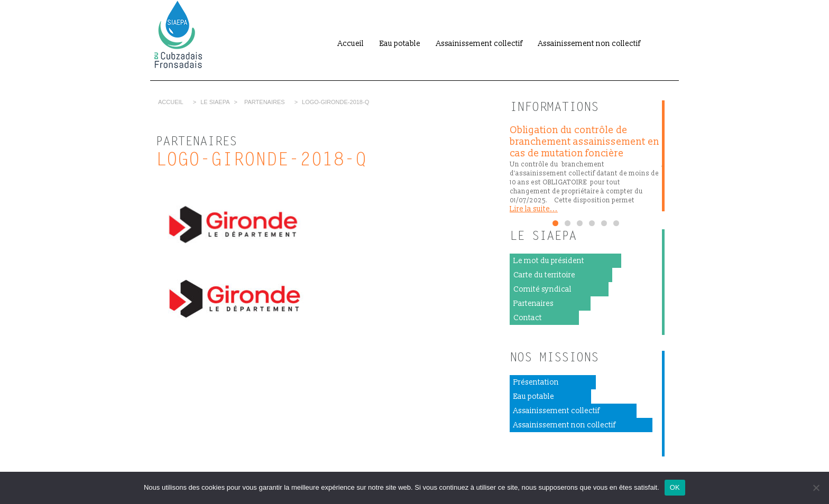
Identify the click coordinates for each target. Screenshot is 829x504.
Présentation (536, 382)
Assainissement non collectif (589, 44)
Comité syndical (542, 289)
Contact (528, 318)
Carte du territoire (544, 275)
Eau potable (400, 44)
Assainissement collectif (479, 44)
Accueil (351, 44)
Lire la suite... (534, 209)
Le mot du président (549, 261)
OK (675, 487)
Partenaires (265, 102)
